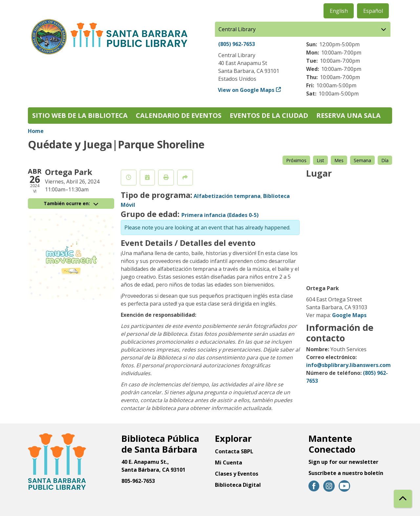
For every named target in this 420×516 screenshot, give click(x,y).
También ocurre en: (71, 203)
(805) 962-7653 (237, 44)
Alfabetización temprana (227, 196)
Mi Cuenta (229, 462)
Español (373, 11)
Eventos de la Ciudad (269, 115)
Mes (339, 160)
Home (36, 131)
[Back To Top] (403, 499)
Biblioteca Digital (238, 485)
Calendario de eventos (179, 115)
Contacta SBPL (234, 451)
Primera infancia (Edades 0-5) (220, 215)
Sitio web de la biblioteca (80, 115)
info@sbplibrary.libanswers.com (348, 365)
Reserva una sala (348, 115)
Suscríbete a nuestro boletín (346, 473)
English (339, 11)
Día (385, 160)
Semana (362, 160)
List (320, 160)
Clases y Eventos (237, 474)
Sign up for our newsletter (343, 462)
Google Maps (349, 315)
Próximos (296, 160)
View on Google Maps (246, 90)
